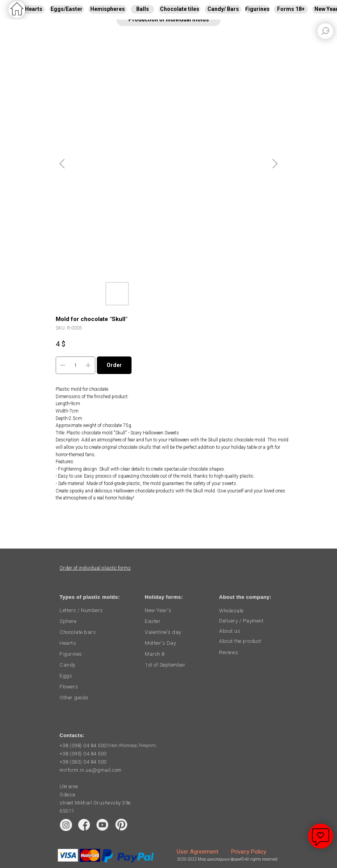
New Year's (158, 610)
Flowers (69, 687)
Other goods (74, 698)
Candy (68, 665)
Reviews (229, 652)
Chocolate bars (78, 632)
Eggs (66, 676)
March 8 (155, 654)
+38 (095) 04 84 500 (83, 754)
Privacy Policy (249, 852)
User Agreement (197, 852)
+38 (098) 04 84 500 (83, 745)
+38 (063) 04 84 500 (83, 762)
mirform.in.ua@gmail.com (91, 770)
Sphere (68, 621)
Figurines (71, 654)
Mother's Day (160, 643)
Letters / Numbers (81, 610)
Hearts (68, 643)
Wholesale (231, 611)
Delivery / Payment (241, 621)
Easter (153, 621)
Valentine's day (163, 632)
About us (230, 631)
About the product (240, 641)
